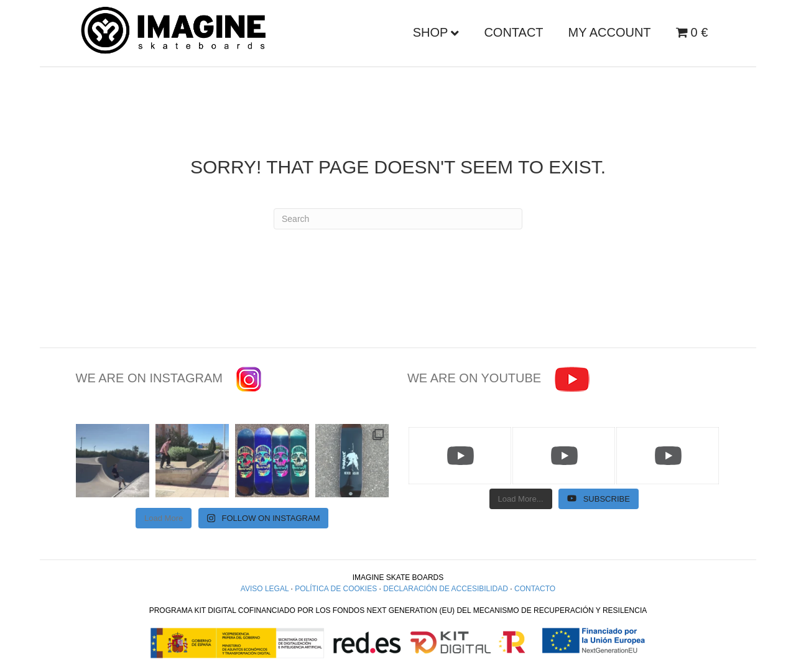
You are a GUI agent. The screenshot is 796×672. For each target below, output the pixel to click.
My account (610, 32)
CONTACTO (535, 589)
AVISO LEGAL (265, 589)
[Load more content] (521, 499)
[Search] (398, 219)
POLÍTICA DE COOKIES (336, 589)
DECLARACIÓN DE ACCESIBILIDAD (446, 589)
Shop (431, 32)
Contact (513, 32)
